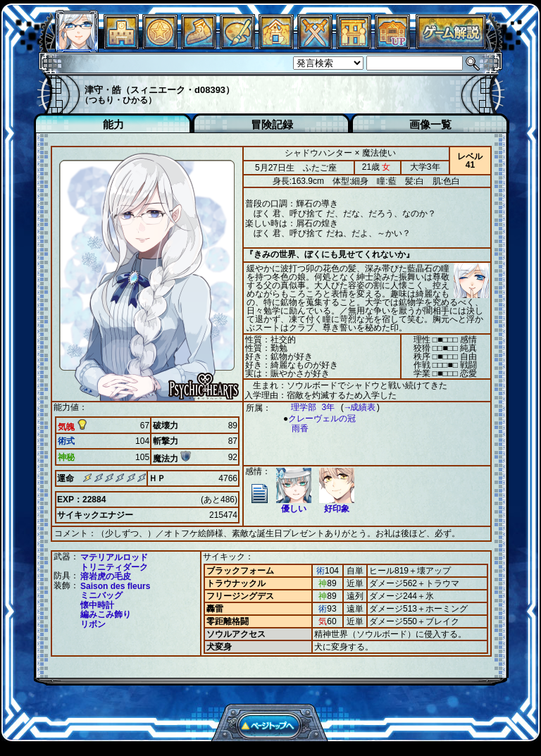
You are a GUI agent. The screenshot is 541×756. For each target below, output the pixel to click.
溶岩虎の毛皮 (106, 576)
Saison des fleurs (115, 585)
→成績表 (353, 408)
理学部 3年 (306, 408)
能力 (113, 124)
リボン (93, 624)
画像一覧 (430, 124)
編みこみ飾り (106, 614)
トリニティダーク (114, 566)
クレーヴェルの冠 (318, 419)
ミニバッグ (101, 595)
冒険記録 (272, 124)
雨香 (293, 429)
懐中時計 (97, 605)
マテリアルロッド (114, 557)
